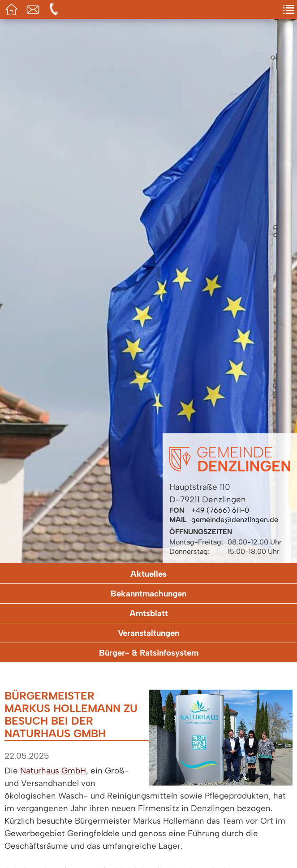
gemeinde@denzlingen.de (235, 520)
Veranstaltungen (148, 633)
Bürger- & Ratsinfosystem (149, 653)
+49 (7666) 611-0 (220, 510)
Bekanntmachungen (148, 594)
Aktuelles (148, 574)
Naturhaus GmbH (53, 771)
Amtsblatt (149, 613)
